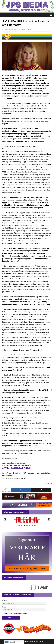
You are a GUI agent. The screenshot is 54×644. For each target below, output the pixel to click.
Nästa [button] (49, 519)
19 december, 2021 (11, 30)
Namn (5, 600)
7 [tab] (35, 525)
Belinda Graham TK (27, 30)
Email (4, 607)
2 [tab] (22, 525)
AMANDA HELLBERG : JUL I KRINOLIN (16, 468)
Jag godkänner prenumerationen (15, 613)
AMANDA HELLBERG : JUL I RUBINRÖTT (17, 466)
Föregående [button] (5, 519)
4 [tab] (27, 525)
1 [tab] (19, 525)
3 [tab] (24, 525)
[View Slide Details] (27, 520)
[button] (51, 15)
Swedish (10, 642)
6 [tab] (32, 525)
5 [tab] (30, 525)
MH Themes (39, 641)
